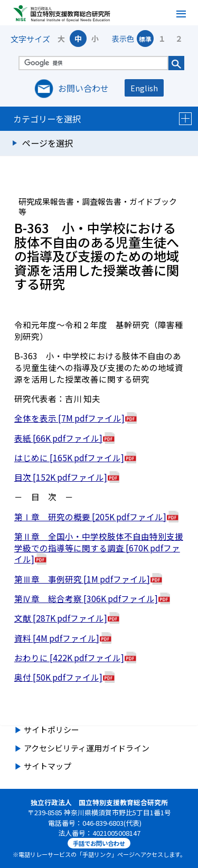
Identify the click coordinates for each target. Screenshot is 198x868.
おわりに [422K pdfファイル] (69, 657)
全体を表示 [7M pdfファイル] (69, 418)
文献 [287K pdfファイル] (61, 618)
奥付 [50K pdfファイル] (58, 677)
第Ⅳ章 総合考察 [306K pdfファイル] (86, 598)
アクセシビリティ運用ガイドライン (87, 748)
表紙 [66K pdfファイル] (58, 438)
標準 (145, 39)
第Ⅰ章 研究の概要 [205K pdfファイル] (90, 517)
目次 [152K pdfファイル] (61, 477)
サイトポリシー (51, 729)
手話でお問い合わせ (99, 843)
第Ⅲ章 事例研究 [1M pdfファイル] (82, 579)
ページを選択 (48, 143)
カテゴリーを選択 (103, 119)
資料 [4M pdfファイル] (57, 638)
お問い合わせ (83, 88)
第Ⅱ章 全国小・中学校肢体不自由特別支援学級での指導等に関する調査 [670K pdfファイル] (99, 548)
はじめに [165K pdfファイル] (69, 457)
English (144, 88)
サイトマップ (48, 766)
